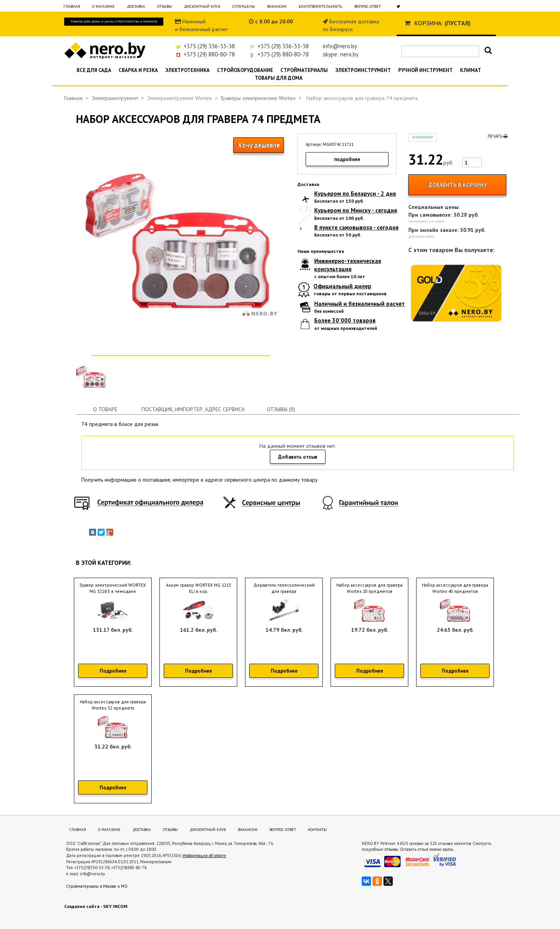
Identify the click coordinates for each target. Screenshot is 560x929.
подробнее (347, 159)
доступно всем (421, 236)
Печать (498, 136)
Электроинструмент (363, 70)
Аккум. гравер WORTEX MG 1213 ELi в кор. (199, 588)
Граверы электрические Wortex (258, 98)
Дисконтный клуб (202, 6)
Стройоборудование (245, 70)
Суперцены (244, 6)
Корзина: (429, 23)
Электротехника (187, 70)
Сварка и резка (138, 70)
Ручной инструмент (425, 70)
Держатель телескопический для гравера (284, 588)
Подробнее (113, 671)
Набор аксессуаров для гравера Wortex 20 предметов (369, 588)
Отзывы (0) (281, 409)
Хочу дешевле (259, 145)
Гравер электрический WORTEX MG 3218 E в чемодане (113, 588)
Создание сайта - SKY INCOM (96, 906)
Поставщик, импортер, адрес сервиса (193, 409)
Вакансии (277, 6)
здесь (448, 849)
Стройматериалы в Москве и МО (97, 886)
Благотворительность (320, 6)
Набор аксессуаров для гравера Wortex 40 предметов (455, 588)
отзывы (391, 849)
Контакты (317, 830)
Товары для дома (279, 78)
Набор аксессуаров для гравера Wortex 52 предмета (113, 705)
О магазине (103, 6)
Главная (72, 6)
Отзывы (164, 6)
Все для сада (94, 70)
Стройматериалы (304, 70)
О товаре (105, 409)
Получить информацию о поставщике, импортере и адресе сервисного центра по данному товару (199, 480)
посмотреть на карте (426, 221)
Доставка (136, 6)
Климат (471, 70)
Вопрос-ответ (367, 6)
